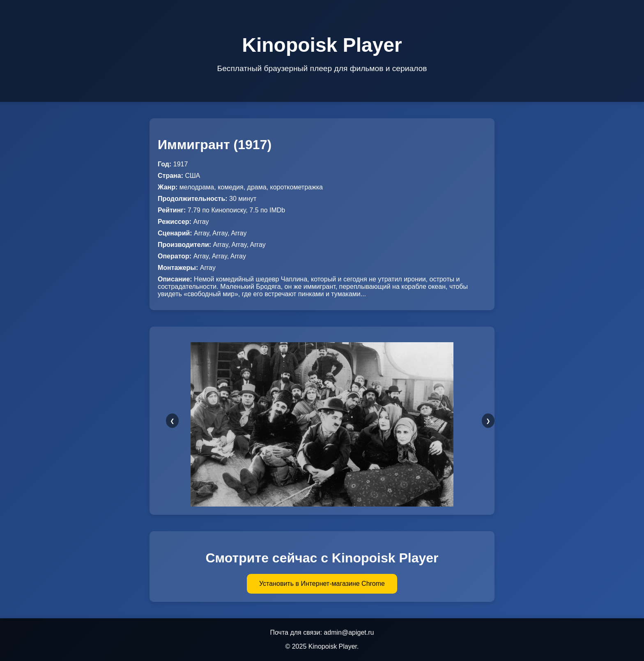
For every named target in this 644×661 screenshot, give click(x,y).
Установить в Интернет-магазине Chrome (322, 584)
